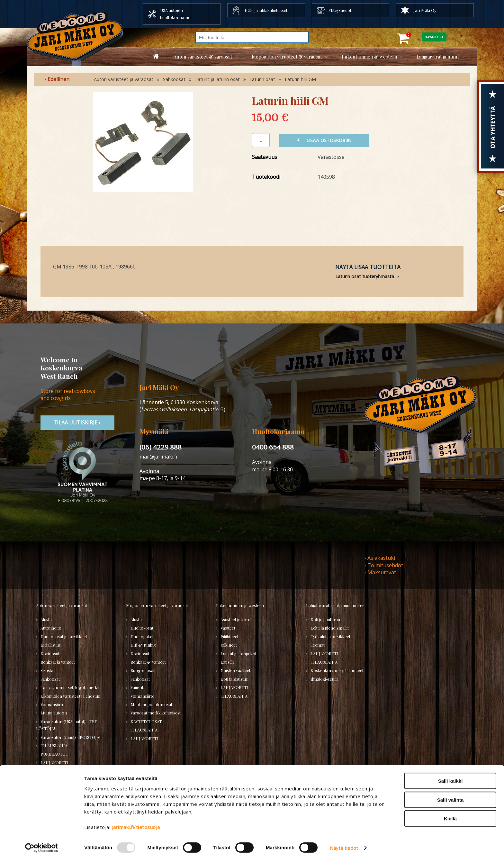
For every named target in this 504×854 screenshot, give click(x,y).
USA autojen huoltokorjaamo (175, 14)
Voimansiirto (53, 704)
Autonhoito (51, 628)
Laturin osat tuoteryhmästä (365, 276)
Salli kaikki (450, 774)
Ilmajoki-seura (324, 679)
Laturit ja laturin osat (217, 79)
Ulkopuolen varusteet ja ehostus (70, 696)
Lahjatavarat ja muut (438, 57)
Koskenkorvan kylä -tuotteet (337, 670)
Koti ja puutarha (325, 619)
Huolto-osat (142, 628)
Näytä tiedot (344, 841)
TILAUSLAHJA (54, 745)
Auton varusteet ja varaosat (124, 79)
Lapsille (228, 662)
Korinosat (50, 654)
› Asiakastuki (380, 558)
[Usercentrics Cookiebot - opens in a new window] (42, 841)
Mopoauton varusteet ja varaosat (157, 605)
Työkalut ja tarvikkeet (330, 636)
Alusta (46, 619)
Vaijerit (137, 687)
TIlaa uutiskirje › (77, 422)
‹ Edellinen (57, 79)
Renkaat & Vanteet (148, 662)
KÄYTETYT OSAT (146, 721)
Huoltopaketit (143, 636)
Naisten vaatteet (235, 670)
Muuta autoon (54, 713)
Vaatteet (228, 628)
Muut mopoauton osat (151, 704)
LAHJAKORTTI (144, 738)
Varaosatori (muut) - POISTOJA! (70, 737)
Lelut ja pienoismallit (330, 628)
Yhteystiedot (340, 10)
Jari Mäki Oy (425, 10)
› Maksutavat (380, 572)
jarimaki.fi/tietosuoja (136, 821)
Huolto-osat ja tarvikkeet (64, 636)
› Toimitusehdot (384, 565)
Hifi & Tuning (143, 645)
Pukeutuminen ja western (240, 605)
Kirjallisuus (51, 645)
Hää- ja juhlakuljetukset (266, 10)
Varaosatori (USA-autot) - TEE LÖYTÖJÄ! (67, 725)
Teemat (318, 645)
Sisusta (47, 670)
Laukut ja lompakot (239, 654)
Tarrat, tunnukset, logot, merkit (70, 687)
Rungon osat (143, 670)
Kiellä (450, 812)
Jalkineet (229, 645)
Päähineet (230, 636)
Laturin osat (262, 79)
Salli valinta (450, 793)
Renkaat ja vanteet (58, 662)
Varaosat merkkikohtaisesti (156, 713)
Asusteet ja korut (236, 619)
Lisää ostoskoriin (324, 140)
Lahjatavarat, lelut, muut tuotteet (336, 605)
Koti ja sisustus (234, 679)
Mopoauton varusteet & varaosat (287, 57)
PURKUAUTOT (54, 754)
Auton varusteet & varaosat (203, 57)
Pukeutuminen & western (369, 57)
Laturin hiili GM (300, 79)
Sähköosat (174, 79)
